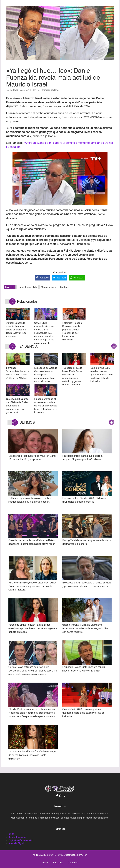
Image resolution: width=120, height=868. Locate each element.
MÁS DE (10, 287)
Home (45, 863)
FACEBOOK (43, 278)
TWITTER (60, 278)
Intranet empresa (17, 837)
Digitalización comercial (21, 840)
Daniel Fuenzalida (27, 287)
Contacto (73, 863)
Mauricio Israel (49, 287)
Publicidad (58, 863)
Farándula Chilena (50, 90)
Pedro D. (14, 90)
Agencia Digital (16, 843)
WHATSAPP (77, 278)
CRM (11, 834)
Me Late (65, 287)
